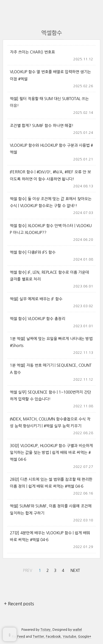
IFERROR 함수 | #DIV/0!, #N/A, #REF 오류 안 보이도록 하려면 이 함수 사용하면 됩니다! (50, 175)
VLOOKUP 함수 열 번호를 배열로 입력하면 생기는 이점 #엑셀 (50, 75)
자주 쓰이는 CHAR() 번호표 (32, 52)
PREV (27, 570)
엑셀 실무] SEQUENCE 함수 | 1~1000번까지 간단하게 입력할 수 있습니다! (51, 396)
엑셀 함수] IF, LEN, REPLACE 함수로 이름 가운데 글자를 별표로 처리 (49, 276)
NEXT (75, 570)
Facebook (53, 637)
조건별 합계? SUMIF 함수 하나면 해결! (42, 126)
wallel (77, 630)
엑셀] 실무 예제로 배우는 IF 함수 (36, 299)
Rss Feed (18, 637)
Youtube (69, 637)
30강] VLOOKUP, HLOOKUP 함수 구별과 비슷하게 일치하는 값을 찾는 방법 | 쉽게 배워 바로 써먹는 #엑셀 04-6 (51, 453)
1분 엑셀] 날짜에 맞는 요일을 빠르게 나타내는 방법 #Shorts (51, 342)
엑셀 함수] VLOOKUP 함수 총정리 (37, 319)
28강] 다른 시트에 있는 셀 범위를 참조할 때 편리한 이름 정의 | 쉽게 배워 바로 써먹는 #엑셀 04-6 (51, 483)
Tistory (45, 630)
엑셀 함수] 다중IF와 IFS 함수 (33, 252)
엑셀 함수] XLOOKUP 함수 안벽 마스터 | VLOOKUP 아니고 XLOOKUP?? (51, 229)
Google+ (85, 637)
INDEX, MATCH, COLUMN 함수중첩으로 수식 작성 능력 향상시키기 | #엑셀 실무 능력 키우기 (50, 423)
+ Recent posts (19, 604)
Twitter (38, 637)
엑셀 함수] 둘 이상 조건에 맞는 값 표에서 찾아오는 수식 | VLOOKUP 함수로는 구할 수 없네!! (51, 202)
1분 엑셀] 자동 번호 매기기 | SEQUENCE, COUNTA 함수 (51, 369)
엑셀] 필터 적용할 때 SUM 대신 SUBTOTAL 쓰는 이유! (49, 102)
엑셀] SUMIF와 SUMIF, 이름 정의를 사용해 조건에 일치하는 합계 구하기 (51, 509)
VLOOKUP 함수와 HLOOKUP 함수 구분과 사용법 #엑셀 (51, 149)
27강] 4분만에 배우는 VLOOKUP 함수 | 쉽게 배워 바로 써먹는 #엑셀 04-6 (50, 536)
